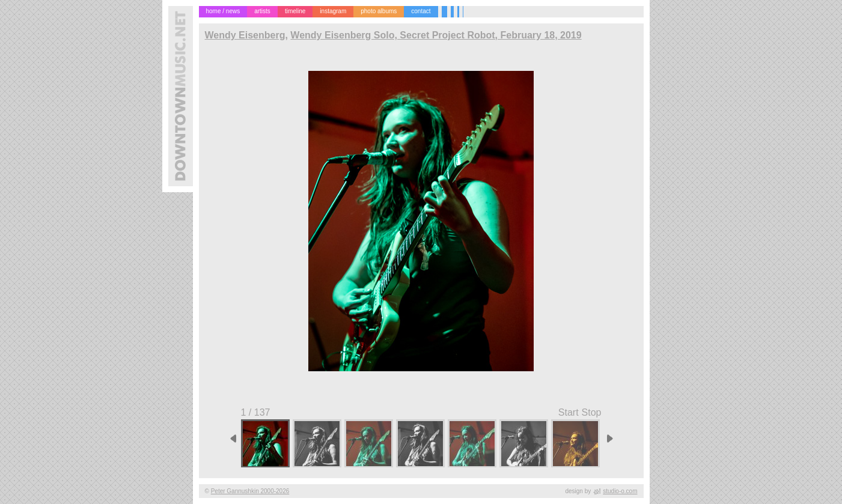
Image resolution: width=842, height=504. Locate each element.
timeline (295, 11)
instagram (333, 11)
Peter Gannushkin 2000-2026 (250, 491)
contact (421, 11)
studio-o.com (620, 491)
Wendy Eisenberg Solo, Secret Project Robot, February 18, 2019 (436, 35)
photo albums (379, 11)
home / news (223, 11)
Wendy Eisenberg (245, 35)
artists (262, 11)
